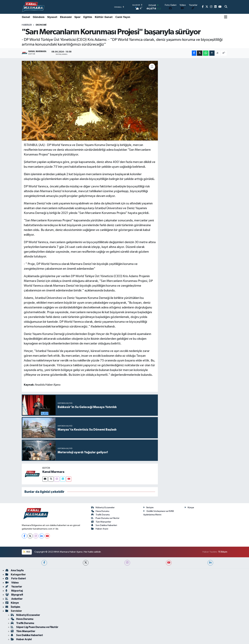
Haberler (27, 25)
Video (12, 583)
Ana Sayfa (15, 570)
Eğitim (88, 17)
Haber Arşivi (100, 529)
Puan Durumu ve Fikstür (105, 518)
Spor (77, 17)
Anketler (14, 599)
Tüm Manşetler (101, 522)
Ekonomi (66, 17)
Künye (189, 507)
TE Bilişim (223, 552)
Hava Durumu (100, 511)
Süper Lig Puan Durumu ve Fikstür (35, 627)
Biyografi (14, 595)
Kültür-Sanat (104, 17)
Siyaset (52, 17)
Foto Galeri (16, 578)
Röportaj (14, 591)
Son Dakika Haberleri (104, 525)
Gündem (39, 17)
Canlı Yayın (123, 17)
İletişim (148, 507)
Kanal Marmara (53, 472)
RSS (27, 552)
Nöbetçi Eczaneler (103, 507)
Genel (26, 17)
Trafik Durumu (101, 515)
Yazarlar (14, 587)
